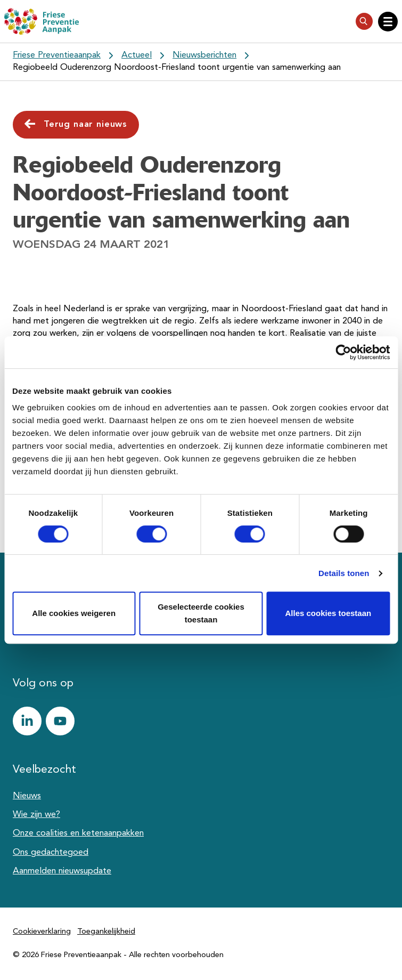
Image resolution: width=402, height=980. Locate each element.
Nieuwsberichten (204, 55)
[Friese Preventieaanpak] (42, 21)
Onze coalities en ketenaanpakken (78, 833)
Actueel (137, 55)
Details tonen (344, 573)
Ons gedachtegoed (51, 853)
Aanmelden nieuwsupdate (62, 871)
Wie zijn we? (36, 815)
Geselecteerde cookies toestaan (201, 613)
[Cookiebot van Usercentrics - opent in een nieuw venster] (343, 352)
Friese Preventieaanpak (57, 55)
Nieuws (27, 796)
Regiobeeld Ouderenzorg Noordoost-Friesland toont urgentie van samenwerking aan (177, 68)
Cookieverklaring (42, 932)
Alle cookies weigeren (74, 613)
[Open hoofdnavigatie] (388, 22)
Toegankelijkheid (106, 932)
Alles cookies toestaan (328, 613)
